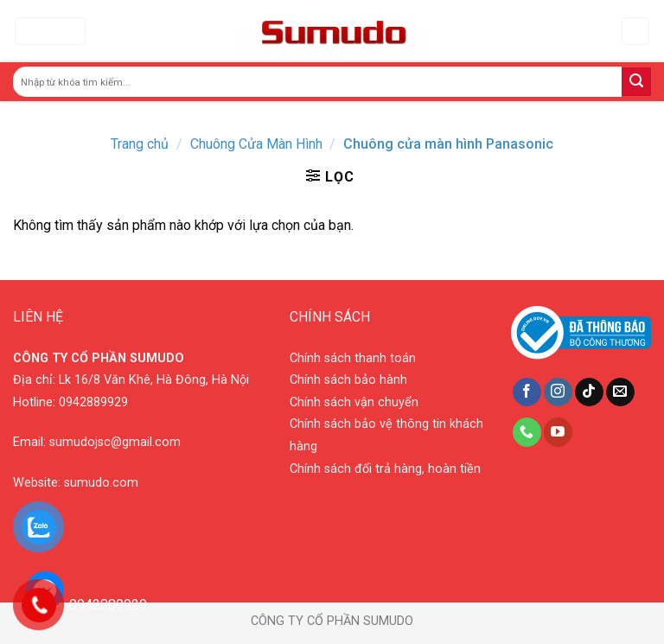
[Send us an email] (620, 392)
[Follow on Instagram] (558, 392)
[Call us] (527, 432)
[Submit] (636, 82)
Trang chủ (140, 144)
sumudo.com (101, 483)
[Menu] (50, 32)
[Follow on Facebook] (527, 392)
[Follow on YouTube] (558, 432)
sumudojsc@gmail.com (115, 442)
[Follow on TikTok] (589, 392)
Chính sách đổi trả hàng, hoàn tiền (385, 469)
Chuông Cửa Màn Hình (256, 144)
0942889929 (93, 402)
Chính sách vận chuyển (354, 402)
